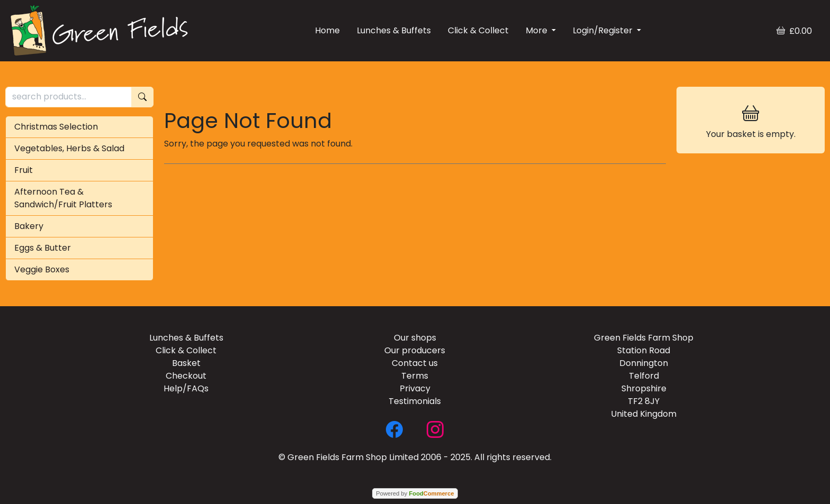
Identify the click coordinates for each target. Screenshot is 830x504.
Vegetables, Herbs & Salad (69, 148)
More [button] (538, 30)
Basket (186, 363)
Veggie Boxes (42, 269)
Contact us (415, 363)
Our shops (415, 338)
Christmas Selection (56, 127)
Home (327, 30)
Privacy (415, 388)
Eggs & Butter (43, 248)
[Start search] (142, 97)
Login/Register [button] (604, 30)
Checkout (186, 376)
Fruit (24, 170)
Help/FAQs (186, 388)
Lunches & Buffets (394, 30)
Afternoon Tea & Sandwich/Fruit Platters (63, 198)
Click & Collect (478, 30)
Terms (415, 376)
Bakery (29, 226)
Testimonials (415, 401)
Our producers (415, 350)
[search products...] (69, 97)
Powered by (415, 493)
